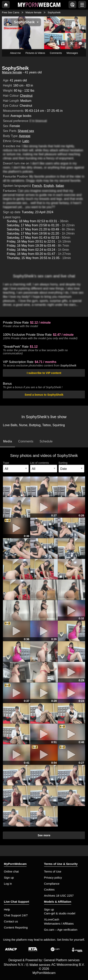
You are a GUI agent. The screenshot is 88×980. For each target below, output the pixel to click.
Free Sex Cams (11, 12)
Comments (56, 53)
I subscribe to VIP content (44, 373)
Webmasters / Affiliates (59, 924)
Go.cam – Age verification (61, 930)
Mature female (34, 12)
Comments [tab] (26, 441)
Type (6, 463)
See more (44, 835)
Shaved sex (26, 131)
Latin (26, 141)
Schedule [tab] (46, 441)
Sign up (9, 878)
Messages (72, 53)
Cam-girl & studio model (60, 913)
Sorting (63, 463)
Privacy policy (53, 878)
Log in (8, 884)
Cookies (49, 889)
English (49, 186)
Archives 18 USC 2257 (59, 896)
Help (7, 909)
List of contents (40, 463)
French (37, 186)
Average (25, 136)
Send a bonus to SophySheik (44, 395)
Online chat (11, 871)
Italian (60, 186)
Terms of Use (53, 871)
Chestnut (26, 96)
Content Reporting (16, 927)
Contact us (11, 921)
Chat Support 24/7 (16, 915)
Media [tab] (8, 441)
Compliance (52, 884)
